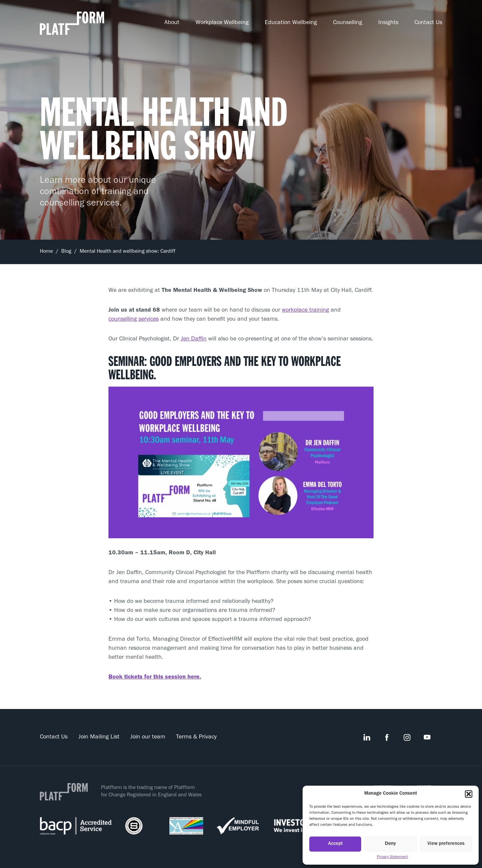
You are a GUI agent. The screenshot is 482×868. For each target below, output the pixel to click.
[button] (469, 794)
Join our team (148, 737)
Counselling (348, 23)
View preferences (446, 844)
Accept (335, 844)
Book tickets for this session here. (155, 678)
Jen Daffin (194, 339)
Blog (66, 252)
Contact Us (428, 23)
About (172, 23)
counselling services (134, 320)
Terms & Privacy (196, 737)
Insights (388, 23)
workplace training (305, 311)
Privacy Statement (392, 857)
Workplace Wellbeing (222, 23)
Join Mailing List (99, 737)
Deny (390, 844)
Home (46, 252)
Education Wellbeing (291, 23)
